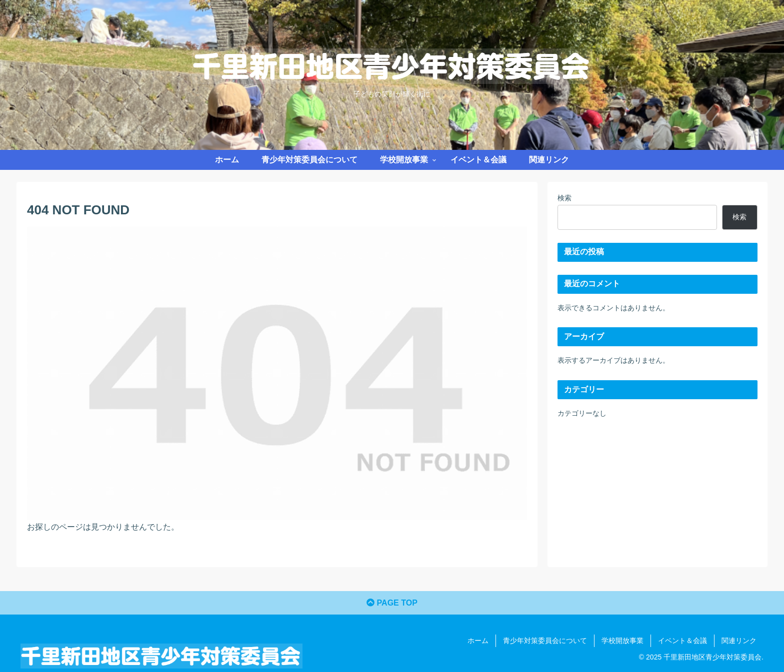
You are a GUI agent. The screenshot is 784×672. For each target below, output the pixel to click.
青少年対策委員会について (545, 641)
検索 (564, 198)
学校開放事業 (622, 641)
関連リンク (739, 641)
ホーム (478, 641)
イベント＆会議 (682, 641)
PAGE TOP (392, 603)
